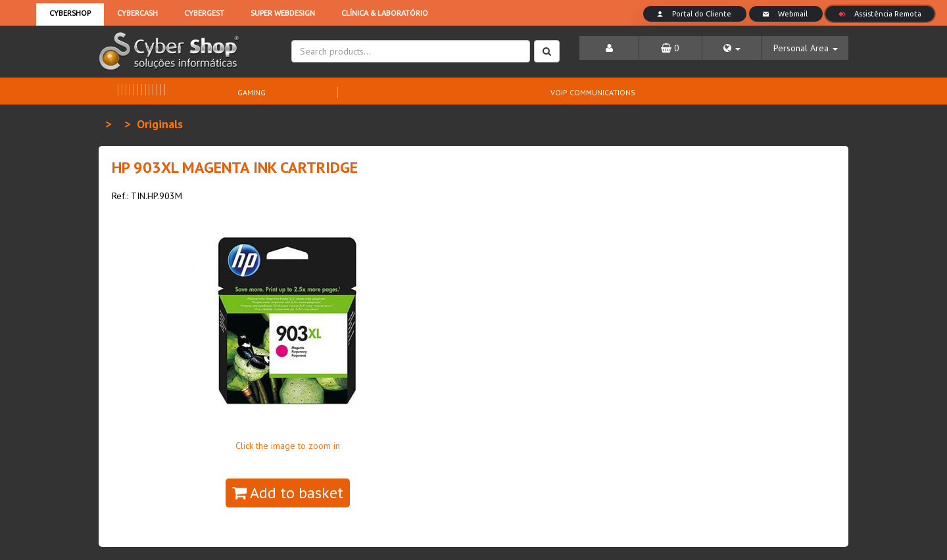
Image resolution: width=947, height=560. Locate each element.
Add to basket (288, 493)
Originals (160, 124)
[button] (732, 48)
